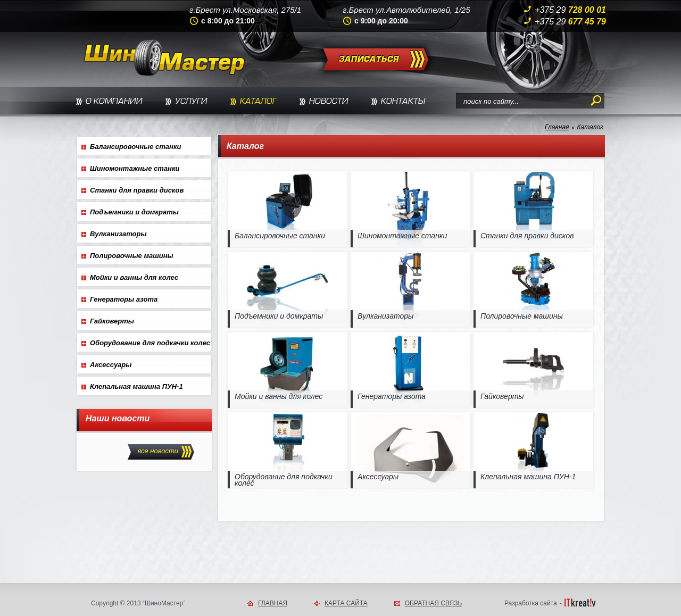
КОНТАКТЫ (403, 102)
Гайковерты (112, 321)
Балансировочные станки (135, 147)
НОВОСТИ (329, 102)
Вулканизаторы (118, 234)
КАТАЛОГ (258, 102)
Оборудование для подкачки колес (150, 343)
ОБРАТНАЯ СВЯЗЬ (434, 603)
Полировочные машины (132, 256)
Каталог (590, 127)
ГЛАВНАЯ (273, 603)
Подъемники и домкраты (134, 212)
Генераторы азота (124, 299)
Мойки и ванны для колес (134, 277)
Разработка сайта (531, 603)
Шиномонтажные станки (135, 168)
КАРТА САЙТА (346, 603)
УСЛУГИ (191, 102)
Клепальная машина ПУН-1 (136, 386)
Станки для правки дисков (137, 190)
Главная (557, 127)
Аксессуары (111, 365)
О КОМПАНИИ (114, 102)
